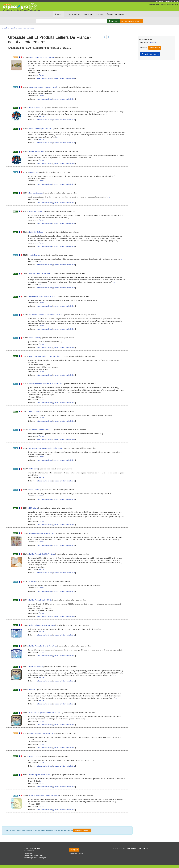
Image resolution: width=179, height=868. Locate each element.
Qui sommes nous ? (73, 14)
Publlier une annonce (150, 54)
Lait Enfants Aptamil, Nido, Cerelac (42, 533)
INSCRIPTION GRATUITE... (131, 21)
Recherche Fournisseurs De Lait (41, 430)
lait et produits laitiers (44, 78)
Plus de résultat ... (67, 820)
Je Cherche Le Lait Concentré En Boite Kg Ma (46, 448)
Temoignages (28, 853)
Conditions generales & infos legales (35, 858)
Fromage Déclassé (36, 193)
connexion (153, 43)
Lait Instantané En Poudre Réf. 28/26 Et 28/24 (46, 384)
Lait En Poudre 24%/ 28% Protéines (42, 554)
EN (177, 1)
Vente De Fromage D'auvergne (40, 129)
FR (174, 1)
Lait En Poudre (35, 338)
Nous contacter (29, 851)
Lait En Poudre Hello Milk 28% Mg (42, 57)
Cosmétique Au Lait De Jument (40, 273)
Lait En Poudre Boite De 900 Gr (41, 600)
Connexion (159, 1)
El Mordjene (34, 469)
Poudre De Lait (35, 411)
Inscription (168, 1)
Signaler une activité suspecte (33, 855)
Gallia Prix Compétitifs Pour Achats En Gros (45, 713)
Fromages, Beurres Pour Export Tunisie (43, 87)
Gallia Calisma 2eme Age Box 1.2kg (42, 625)
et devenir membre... (82, 830)
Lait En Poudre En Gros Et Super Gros (43, 646)
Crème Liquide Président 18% (40, 775)
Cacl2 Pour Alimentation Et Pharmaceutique (45, 356)
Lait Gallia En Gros (36, 667)
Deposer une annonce (115, 14)
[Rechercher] (114, 21)
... (122, 66)
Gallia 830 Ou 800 (36, 211)
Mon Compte (88, 14)
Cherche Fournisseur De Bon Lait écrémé (44, 795)
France (41, 75)
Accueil (59, 14)
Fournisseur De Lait (36, 108)
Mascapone (34, 172)
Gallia (31, 756)
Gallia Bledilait (35, 255)
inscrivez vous (155, 48)
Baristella (33, 582)
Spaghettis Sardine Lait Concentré (42, 733)
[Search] (72, 21)
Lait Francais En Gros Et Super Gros (42, 296)
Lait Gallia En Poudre (37, 232)
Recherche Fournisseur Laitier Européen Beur (46, 315)
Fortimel (32, 690)
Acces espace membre (76, 853)
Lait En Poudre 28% (36, 152)
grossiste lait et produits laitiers (64, 78)
